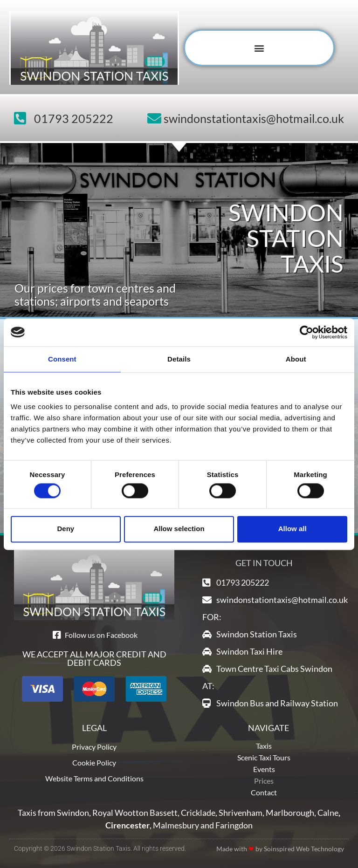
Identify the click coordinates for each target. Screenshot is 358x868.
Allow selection (179, 529)
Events (264, 769)
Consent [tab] (62, 359)
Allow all (293, 529)
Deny (65, 529)
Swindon (73, 813)
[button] (259, 48)
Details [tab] (179, 359)
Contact (264, 792)
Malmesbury (176, 825)
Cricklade (198, 813)
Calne (328, 813)
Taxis (264, 746)
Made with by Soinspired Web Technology (280, 849)
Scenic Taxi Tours (264, 757)
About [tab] (296, 359)
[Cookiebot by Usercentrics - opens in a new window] (306, 332)
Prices (264, 781)
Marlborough (290, 813)
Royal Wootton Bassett (135, 813)
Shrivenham (241, 813)
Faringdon (234, 825)
